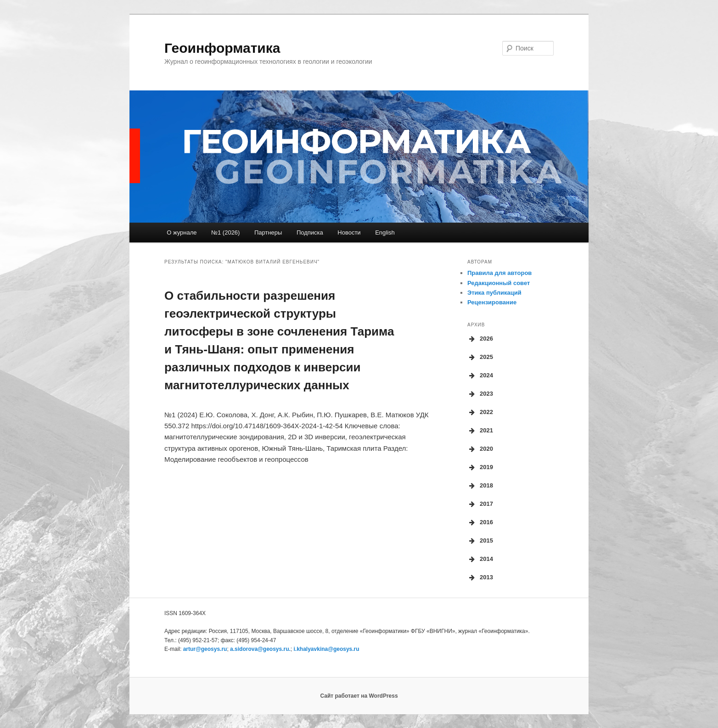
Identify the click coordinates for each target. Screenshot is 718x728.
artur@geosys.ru (205, 649)
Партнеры (268, 232)
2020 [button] (480, 449)
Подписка (310, 232)
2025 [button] (480, 357)
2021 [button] (480, 431)
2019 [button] (480, 467)
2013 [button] (480, 577)
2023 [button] (480, 394)
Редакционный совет (499, 283)
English (385, 232)
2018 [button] (480, 486)
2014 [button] (480, 559)
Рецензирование (492, 302)
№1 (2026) (225, 232)
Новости (349, 232)
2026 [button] (480, 339)
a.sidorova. (260, 649)
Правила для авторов (499, 273)
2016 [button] (480, 522)
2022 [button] (480, 412)
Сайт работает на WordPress (359, 696)
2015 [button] (480, 541)
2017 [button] (480, 504)
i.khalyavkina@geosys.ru (327, 649)
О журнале (182, 232)
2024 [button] (480, 375)
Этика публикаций (494, 293)
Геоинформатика (222, 48)
